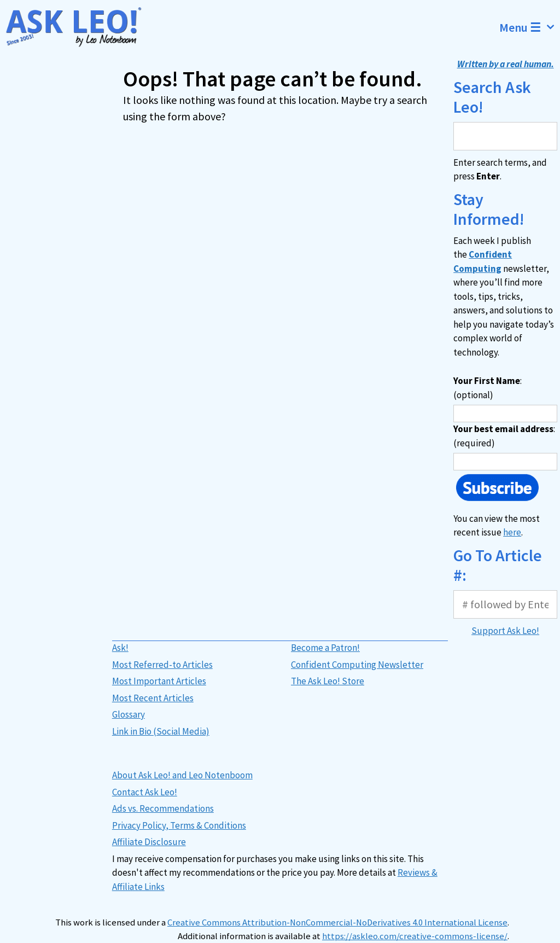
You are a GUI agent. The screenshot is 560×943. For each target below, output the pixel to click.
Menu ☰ (530, 27)
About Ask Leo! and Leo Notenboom (182, 775)
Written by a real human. (506, 64)
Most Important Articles (159, 681)
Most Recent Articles (153, 698)
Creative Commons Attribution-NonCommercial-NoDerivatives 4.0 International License (337, 922)
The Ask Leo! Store (328, 681)
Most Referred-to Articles (162, 665)
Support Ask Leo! (505, 631)
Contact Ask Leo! (145, 792)
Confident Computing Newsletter (357, 665)
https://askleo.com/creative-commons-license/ (415, 936)
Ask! (120, 648)
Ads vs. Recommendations (163, 808)
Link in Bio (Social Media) (161, 731)
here (512, 532)
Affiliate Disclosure (149, 842)
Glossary (129, 714)
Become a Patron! (325, 648)
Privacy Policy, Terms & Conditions (179, 825)
